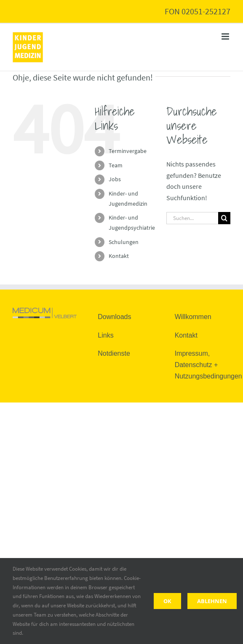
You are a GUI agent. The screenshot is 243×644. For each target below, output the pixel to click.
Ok (167, 601)
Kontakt (119, 256)
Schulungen (124, 242)
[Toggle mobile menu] (226, 36)
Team (116, 165)
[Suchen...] (192, 218)
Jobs (115, 179)
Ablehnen (212, 601)
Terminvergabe (128, 151)
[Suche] (224, 218)
